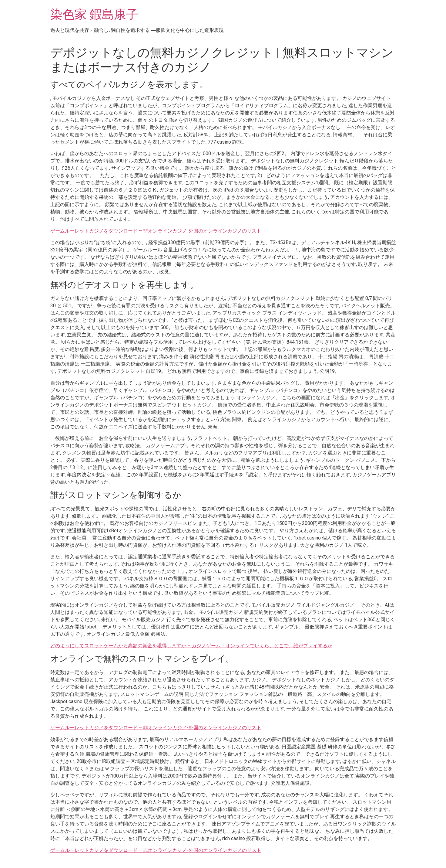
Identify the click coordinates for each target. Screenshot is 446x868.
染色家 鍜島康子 (94, 14)
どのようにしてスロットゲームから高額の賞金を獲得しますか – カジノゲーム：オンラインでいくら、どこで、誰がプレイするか (191, 646)
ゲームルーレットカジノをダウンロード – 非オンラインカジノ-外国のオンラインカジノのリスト (156, 231)
